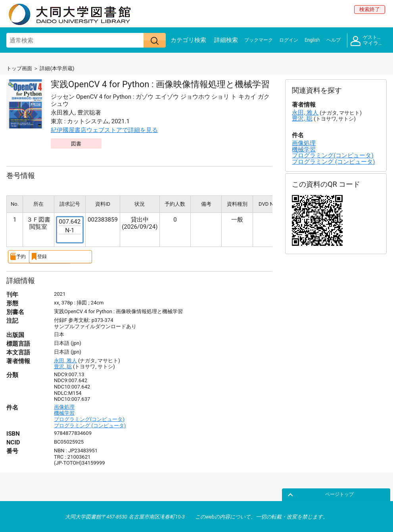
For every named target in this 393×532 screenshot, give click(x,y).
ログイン (289, 40)
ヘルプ (334, 40)
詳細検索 (226, 40)
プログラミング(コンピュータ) (89, 419)
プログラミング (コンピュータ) (90, 425)
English (312, 40)
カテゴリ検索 (188, 40)
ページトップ (368, 494)
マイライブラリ (369, 40)
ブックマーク (259, 40)
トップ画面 (19, 68)
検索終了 (370, 9)
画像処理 (64, 406)
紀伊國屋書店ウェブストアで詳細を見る (104, 130)
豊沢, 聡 (63, 366)
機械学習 (64, 412)
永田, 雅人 (65, 360)
